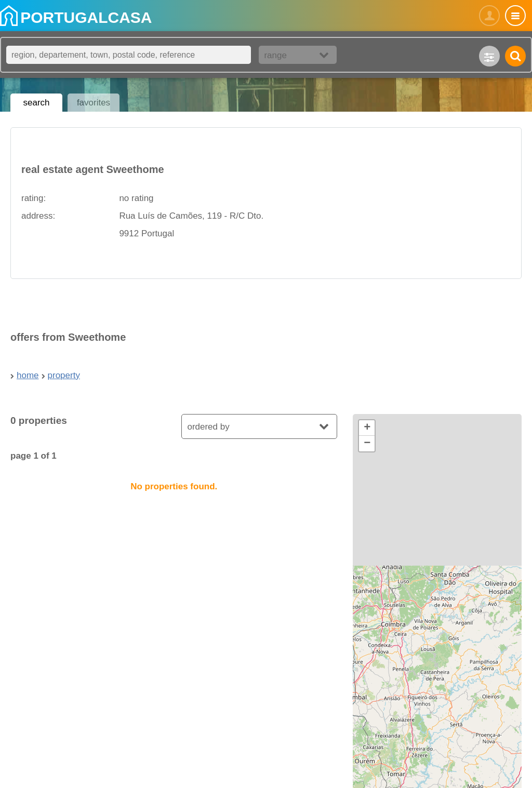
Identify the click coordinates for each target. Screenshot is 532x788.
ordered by (208, 427)
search (36, 103)
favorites (94, 103)
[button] (367, 428)
